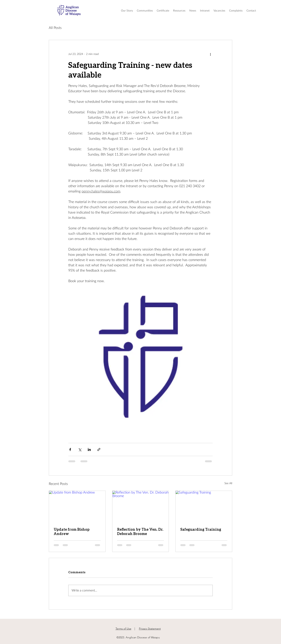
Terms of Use (123, 629)
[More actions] (210, 54)
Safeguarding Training (201, 529)
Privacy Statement (150, 629)
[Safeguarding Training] (204, 507)
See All (228, 483)
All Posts (55, 28)
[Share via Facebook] (70, 449)
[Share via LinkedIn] (89, 449)
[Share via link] (99, 449)
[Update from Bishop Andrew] (77, 507)
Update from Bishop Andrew (72, 531)
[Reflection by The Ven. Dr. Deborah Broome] (141, 507)
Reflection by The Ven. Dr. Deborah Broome (140, 531)
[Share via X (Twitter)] (80, 449)
